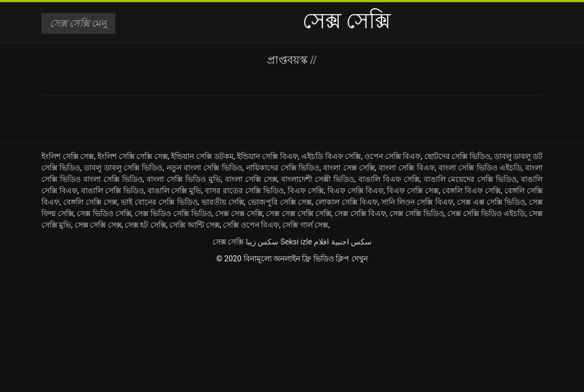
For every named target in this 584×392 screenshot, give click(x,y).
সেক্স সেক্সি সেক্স (98, 225)
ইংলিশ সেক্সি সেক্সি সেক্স (133, 156)
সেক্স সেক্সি (228, 242)
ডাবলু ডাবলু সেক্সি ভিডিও (123, 168)
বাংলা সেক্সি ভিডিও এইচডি (480, 168)
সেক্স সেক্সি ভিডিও (417, 213)
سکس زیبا (262, 242)
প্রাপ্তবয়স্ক (288, 60)
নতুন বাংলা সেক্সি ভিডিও (205, 168)
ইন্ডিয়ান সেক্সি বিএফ (267, 156)
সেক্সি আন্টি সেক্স (194, 225)
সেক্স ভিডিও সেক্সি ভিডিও (173, 213)
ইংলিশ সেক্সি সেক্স (68, 156)
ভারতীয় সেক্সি (223, 202)
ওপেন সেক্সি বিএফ (393, 156)
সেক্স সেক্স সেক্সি (239, 213)
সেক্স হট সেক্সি (145, 225)
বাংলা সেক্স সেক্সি (349, 168)
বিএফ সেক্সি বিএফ (355, 191)
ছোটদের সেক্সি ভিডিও (457, 156)
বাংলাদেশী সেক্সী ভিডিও (318, 179)
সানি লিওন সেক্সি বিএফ (417, 202)
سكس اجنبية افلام (343, 242)
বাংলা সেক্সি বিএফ (407, 168)
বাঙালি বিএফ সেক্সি (389, 179)
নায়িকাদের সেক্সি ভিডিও (283, 168)
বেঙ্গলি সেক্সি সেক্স (90, 202)
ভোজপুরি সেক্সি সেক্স (280, 202)
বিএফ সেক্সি (306, 191)
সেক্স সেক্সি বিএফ (360, 213)
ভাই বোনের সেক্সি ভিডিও (159, 202)
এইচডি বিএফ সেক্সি (331, 156)
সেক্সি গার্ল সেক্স (305, 225)
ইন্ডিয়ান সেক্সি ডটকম (202, 156)
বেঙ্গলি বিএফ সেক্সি (472, 191)
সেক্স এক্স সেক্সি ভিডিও (491, 202)
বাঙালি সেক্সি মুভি (175, 191)
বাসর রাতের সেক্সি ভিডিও (244, 191)
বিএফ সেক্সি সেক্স (413, 191)
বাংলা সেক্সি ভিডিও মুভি (184, 179)
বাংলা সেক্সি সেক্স (251, 179)
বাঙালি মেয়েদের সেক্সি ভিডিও (470, 179)
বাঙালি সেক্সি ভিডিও (112, 191)
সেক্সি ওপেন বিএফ (251, 225)
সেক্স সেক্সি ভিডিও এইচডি (486, 213)
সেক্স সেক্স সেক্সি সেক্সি (298, 213)
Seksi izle (296, 242)
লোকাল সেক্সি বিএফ (346, 202)
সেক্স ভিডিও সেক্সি (104, 213)
